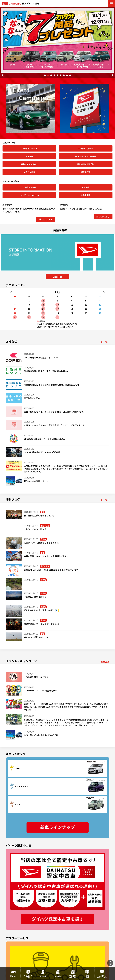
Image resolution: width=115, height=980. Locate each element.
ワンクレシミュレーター (86, 156)
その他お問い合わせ (102, 976)
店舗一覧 (57, 277)
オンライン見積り (86, 148)
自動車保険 (86, 195)
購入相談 (43, 976)
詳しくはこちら (46, 219)
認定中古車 (86, 172)
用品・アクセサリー (29, 164)
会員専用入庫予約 (72, 976)
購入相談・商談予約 (86, 164)
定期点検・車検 (29, 187)
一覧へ (106, 342)
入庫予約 (86, 187)
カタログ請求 (29, 172)
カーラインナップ (29, 148)
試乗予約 (29, 156)
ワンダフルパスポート (29, 195)
